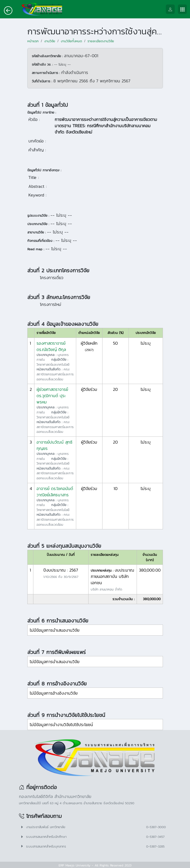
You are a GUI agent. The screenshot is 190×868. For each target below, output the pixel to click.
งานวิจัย (50, 41)
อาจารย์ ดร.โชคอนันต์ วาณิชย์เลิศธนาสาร (55, 492)
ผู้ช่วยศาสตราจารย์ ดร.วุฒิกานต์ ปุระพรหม (52, 396)
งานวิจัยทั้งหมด (71, 41)
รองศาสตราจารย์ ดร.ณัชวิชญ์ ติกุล (51, 346)
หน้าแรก (33, 41)
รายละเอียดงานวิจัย (101, 41)
